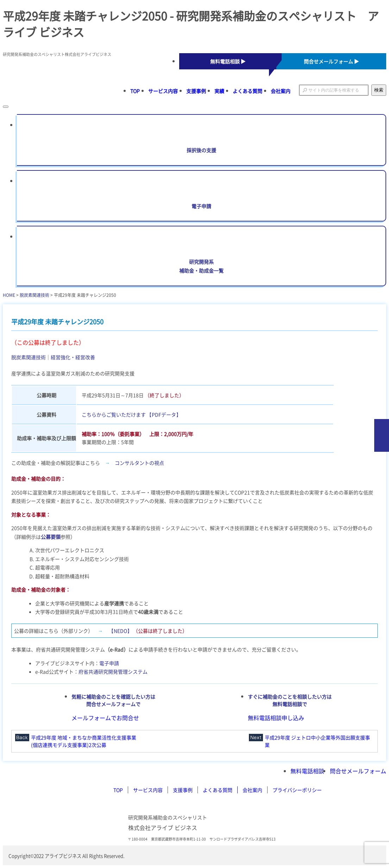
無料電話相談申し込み (276, 718)
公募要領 (51, 537)
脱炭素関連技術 (34, 295)
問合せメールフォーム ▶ (331, 61)
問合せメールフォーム (358, 771)
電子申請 (109, 663)
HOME (9, 295)
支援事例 (196, 91)
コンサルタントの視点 (139, 463)
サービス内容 (163, 91)
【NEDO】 (120, 631)
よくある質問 (247, 91)
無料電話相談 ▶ (228, 61)
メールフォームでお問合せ (105, 718)
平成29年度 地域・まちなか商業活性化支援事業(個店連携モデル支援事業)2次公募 (84, 741)
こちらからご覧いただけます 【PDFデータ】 (131, 414)
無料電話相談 (307, 771)
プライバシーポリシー (297, 790)
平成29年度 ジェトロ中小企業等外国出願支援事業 (317, 741)
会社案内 (281, 91)
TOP (135, 91)
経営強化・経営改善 (73, 357)
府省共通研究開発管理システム (113, 672)
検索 (379, 90)
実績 (219, 91)
